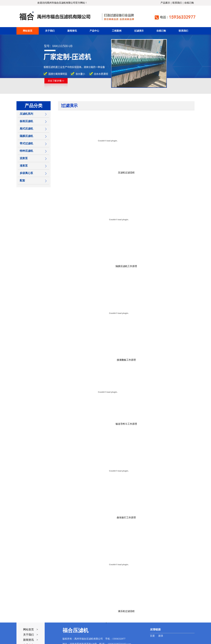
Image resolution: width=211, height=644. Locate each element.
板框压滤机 (26, 121)
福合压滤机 (75, 630)
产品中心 (94, 31)
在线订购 (189, 3)
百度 (152, 636)
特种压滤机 (26, 151)
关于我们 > (31, 635)
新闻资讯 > (31, 640)
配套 (22, 180)
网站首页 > (31, 629)
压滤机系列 (26, 114)
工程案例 (117, 31)
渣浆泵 (24, 166)
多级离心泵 (26, 173)
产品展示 (165, 3)
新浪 (161, 636)
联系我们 (177, 3)
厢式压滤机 (26, 129)
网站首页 (28, 31)
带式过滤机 (26, 143)
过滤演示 (139, 31)
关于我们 (50, 31)
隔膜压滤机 (26, 136)
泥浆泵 (24, 158)
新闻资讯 (72, 31)
